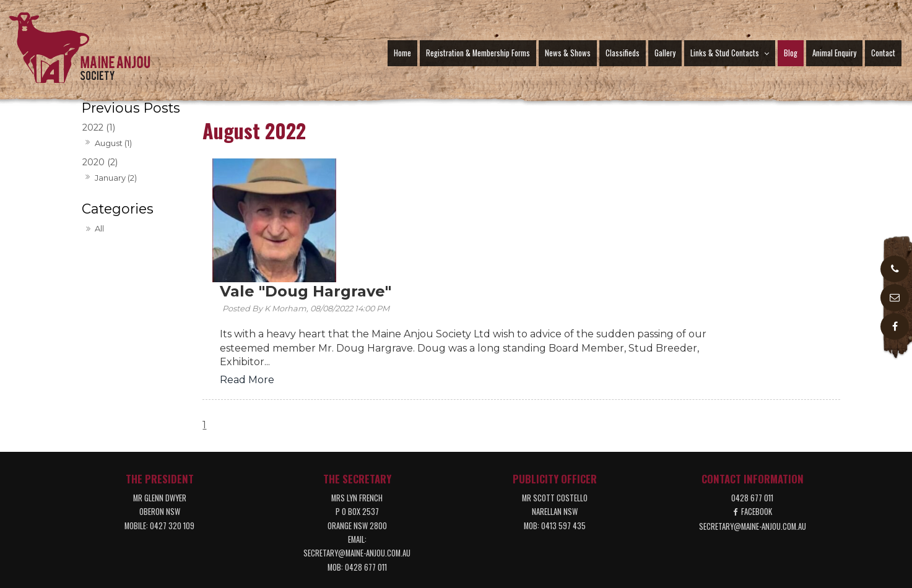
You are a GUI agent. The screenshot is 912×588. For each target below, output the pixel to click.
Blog (791, 53)
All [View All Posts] (99, 228)
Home (402, 53)
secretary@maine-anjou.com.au (357, 446)
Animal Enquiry (834, 53)
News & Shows (568, 53)
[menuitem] (170, 527)
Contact (883, 53)
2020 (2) (100, 162)
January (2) (116, 178)
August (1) (113, 143)
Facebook (757, 404)
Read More (373, 257)
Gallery (665, 53)
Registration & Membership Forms (478, 53)
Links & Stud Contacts (725, 53)
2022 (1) (99, 128)
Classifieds (623, 53)
